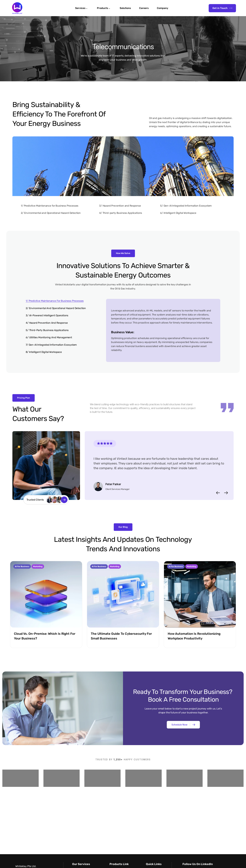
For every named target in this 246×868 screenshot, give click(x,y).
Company (163, 8)
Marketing (38, 566)
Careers (144, 8)
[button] (218, 493)
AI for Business (22, 566)
